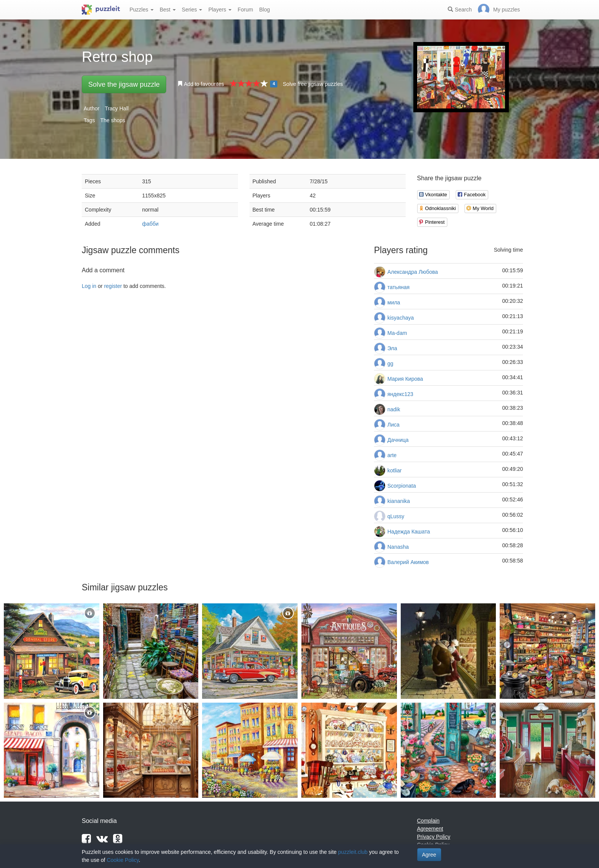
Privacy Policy (434, 837)
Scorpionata (402, 486)
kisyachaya (401, 318)
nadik (394, 409)
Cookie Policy (123, 860)
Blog (264, 10)
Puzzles (142, 10)
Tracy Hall (117, 108)
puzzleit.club (353, 852)
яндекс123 (400, 394)
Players (220, 10)
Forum (245, 10)
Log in (89, 286)
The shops (113, 120)
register (113, 286)
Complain (428, 821)
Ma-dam (397, 333)
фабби (150, 224)
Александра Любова (413, 272)
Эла (392, 348)
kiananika (399, 501)
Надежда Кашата (409, 532)
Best (168, 10)
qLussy (396, 516)
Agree (429, 855)
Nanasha (398, 547)
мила (394, 302)
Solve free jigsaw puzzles (313, 84)
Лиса (393, 425)
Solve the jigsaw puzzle (124, 84)
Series (192, 10)
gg (390, 364)
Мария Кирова (405, 379)
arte (392, 455)
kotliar (394, 470)
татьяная (398, 287)
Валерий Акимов (408, 562)
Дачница (398, 440)
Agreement (430, 829)
